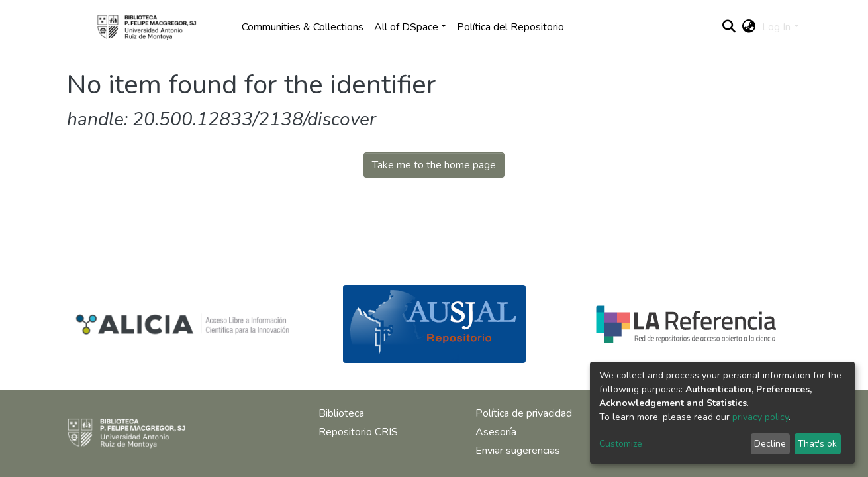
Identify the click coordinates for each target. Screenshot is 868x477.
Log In (776, 27)
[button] (748, 27)
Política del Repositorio (510, 27)
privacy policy (760, 417)
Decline (770, 444)
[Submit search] (729, 27)
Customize (621, 444)
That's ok (817, 444)
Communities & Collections (303, 27)
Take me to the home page (434, 165)
